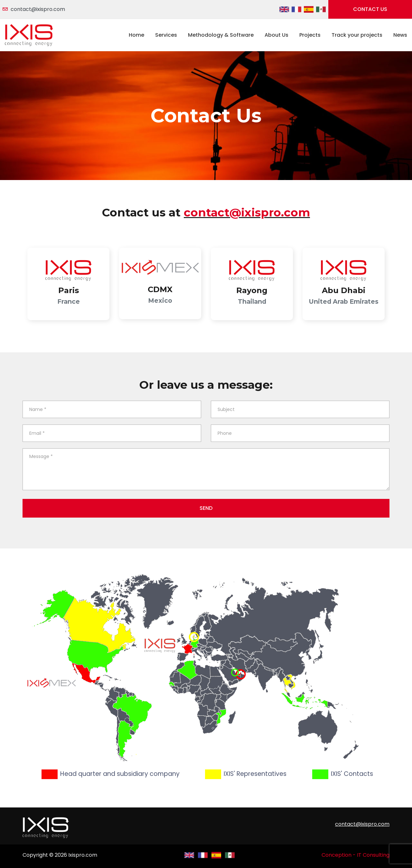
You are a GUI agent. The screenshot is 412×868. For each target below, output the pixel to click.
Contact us (370, 9)
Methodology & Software (221, 35)
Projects (310, 35)
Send (206, 508)
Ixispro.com (83, 855)
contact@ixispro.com (38, 9)
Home (136, 35)
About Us (276, 35)
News (400, 35)
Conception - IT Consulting (356, 855)
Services (166, 35)
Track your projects (357, 35)
